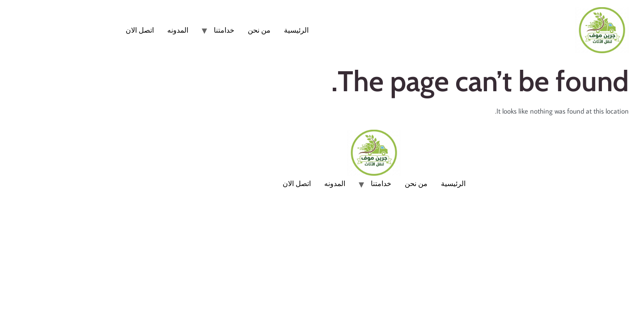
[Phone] (619, 271)
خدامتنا (172, 30)
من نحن (207, 30)
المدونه (126, 30)
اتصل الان (88, 30)
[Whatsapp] (619, 299)
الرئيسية (244, 30)
